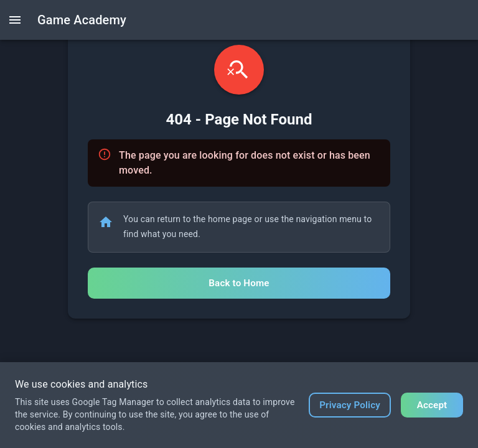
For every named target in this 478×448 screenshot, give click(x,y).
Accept (432, 405)
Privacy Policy (350, 405)
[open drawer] (15, 20)
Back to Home (239, 283)
